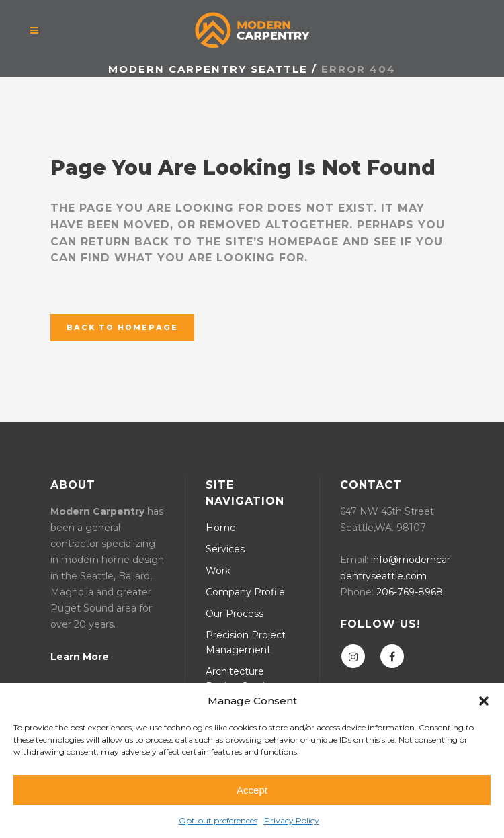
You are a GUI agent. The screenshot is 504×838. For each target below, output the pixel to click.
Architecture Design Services (243, 679)
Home (221, 528)
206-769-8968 (410, 592)
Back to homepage (122, 327)
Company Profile (245, 592)
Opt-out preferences (218, 820)
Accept (252, 790)
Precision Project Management (246, 642)
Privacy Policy (292, 820)
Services (225, 549)
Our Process (235, 614)
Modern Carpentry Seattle (208, 69)
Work (218, 571)
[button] (484, 701)
